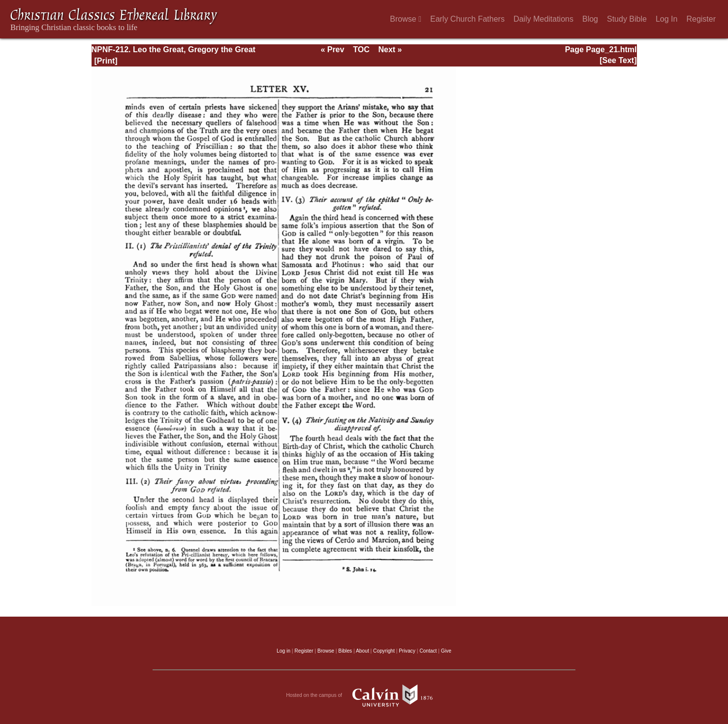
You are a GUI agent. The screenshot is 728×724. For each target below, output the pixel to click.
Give (446, 651)
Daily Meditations (543, 19)
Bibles (345, 651)
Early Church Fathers (467, 19)
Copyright (384, 651)
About (363, 651)
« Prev (332, 49)
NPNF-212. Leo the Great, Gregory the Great (174, 49)
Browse (406, 19)
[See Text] (618, 60)
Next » (390, 49)
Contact (428, 651)
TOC (361, 49)
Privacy (407, 651)
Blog (590, 19)
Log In (666, 19)
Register (701, 19)
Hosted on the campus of (364, 695)
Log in (284, 651)
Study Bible (627, 19)
